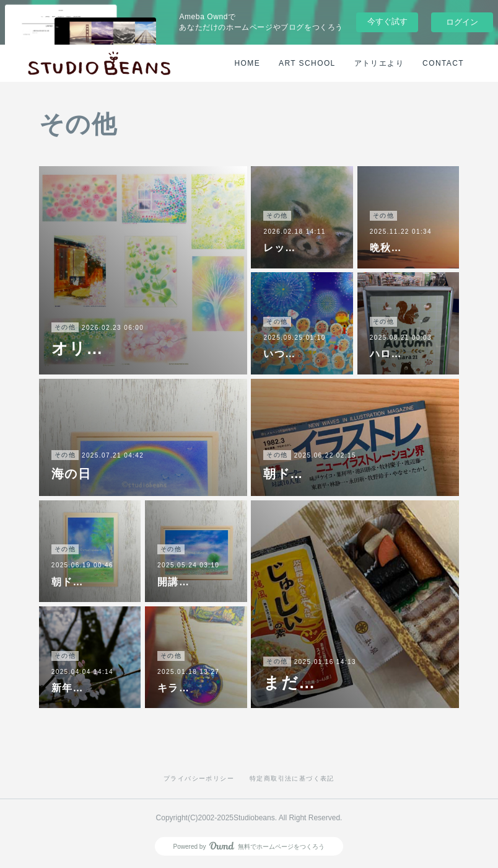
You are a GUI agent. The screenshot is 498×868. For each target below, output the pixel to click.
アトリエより (379, 63)
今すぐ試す (387, 21)
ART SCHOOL (307, 63)
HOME (248, 63)
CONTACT (443, 63)
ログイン (462, 22)
